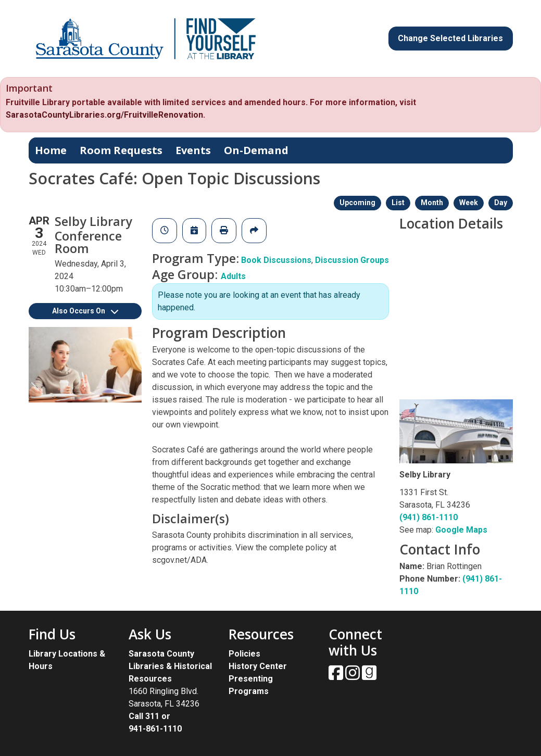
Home (51, 150)
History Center (258, 666)
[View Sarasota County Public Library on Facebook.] (337, 676)
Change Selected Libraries (450, 38)
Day (501, 203)
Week (469, 203)
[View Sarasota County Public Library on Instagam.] (354, 676)
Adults (233, 276)
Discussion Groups (352, 260)
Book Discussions (276, 260)
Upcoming (357, 203)
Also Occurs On (85, 311)
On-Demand (256, 150)
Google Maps (461, 530)
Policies (244, 654)
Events (193, 150)
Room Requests (121, 150)
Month (432, 203)
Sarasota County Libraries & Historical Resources (170, 666)
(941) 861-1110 (429, 517)
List (398, 203)
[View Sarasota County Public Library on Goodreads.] (369, 676)
